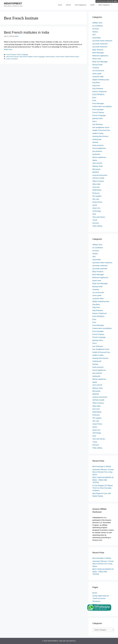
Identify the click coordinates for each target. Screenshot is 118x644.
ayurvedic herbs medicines (102, 41)
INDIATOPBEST (13, 3)
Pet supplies (97, 196)
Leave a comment (12, 59)
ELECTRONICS (98, 94)
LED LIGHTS (97, 163)
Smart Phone (97, 202)
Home (60, 5)
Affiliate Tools (97, 23)
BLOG (95, 593)
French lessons (50, 57)
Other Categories (106, 5)
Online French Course (72, 57)
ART (94, 35)
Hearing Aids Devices (100, 136)
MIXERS (96, 172)
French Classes (11, 54)
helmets (95, 142)
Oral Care (96, 187)
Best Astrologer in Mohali (102, 467)
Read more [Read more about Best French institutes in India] (8, 49)
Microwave (96, 169)
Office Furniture (98, 181)
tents (94, 214)
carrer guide (97, 74)
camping (96, 68)
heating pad (97, 139)
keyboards (96, 154)
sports (95, 205)
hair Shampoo (98, 124)
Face (94, 100)
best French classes (12, 57)
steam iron (96, 208)
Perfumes (96, 193)
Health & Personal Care (101, 130)
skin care (96, 199)
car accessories (98, 71)
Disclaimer (96, 601)
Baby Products (98, 50)
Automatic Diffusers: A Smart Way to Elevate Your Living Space (103, 472)
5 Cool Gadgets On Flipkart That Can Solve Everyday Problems (103, 488)
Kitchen (68, 5)
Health (92, 5)
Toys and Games (99, 217)
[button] (112, 5)
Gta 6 (94, 121)
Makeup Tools (98, 166)
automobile (97, 38)
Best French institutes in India (27, 32)
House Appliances (99, 148)
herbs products (98, 145)
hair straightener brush (101, 127)
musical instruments (100, 175)
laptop (95, 160)
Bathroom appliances (100, 56)
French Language (22, 54)
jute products (97, 151)
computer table (98, 77)
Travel (95, 220)
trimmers (96, 223)
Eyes (94, 98)
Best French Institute (26, 57)
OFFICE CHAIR (98, 178)
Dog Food (96, 86)
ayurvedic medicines (100, 44)
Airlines (95, 32)
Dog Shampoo (98, 89)
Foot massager (98, 109)
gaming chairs (98, 118)
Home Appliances (81, 5)
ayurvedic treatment (100, 47)
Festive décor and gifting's (102, 106)
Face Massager (98, 104)
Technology (97, 211)
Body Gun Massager (100, 62)
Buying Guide (97, 65)
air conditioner (98, 26)
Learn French (60, 57)
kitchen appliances (99, 157)
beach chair (97, 59)
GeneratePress (71, 641)
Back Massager (98, 53)
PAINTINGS (97, 190)
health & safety (98, 133)
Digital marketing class (101, 80)
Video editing (97, 226)
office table (96, 184)
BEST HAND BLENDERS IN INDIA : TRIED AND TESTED (103, 480)
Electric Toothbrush (100, 92)
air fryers (96, 29)
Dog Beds (96, 83)
